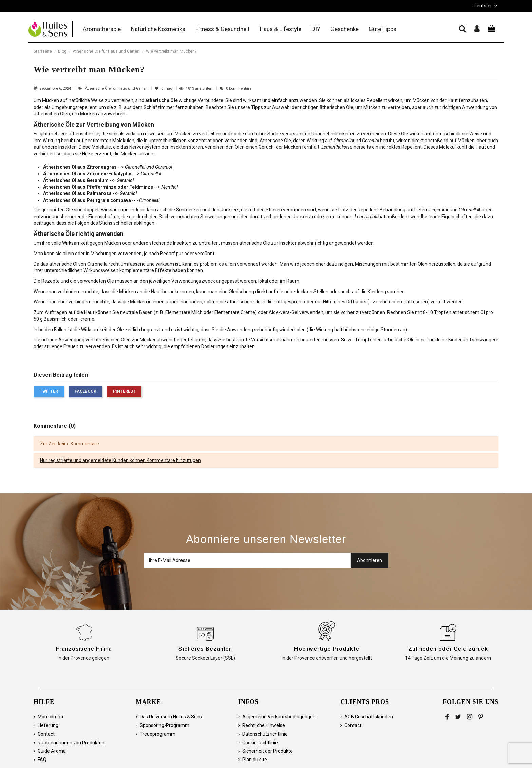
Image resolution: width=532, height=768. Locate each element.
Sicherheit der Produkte (268, 751)
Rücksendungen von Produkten (71, 743)
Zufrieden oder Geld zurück (448, 649)
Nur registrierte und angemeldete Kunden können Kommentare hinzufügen (120, 460)
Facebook (85, 391)
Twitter (49, 391)
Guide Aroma (52, 751)
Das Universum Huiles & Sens (171, 717)
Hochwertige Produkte (327, 649)
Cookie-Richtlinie (260, 743)
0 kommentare (239, 88)
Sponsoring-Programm (165, 725)
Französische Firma (84, 649)
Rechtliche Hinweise (264, 725)
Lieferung (48, 725)
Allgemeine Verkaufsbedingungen (279, 717)
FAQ (42, 760)
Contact (46, 734)
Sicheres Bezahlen (205, 649)
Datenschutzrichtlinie (265, 734)
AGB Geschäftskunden (369, 717)
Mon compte (51, 717)
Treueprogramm (158, 734)
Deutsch (486, 6)
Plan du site (255, 760)
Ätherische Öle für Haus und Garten (117, 88)
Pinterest (124, 391)
